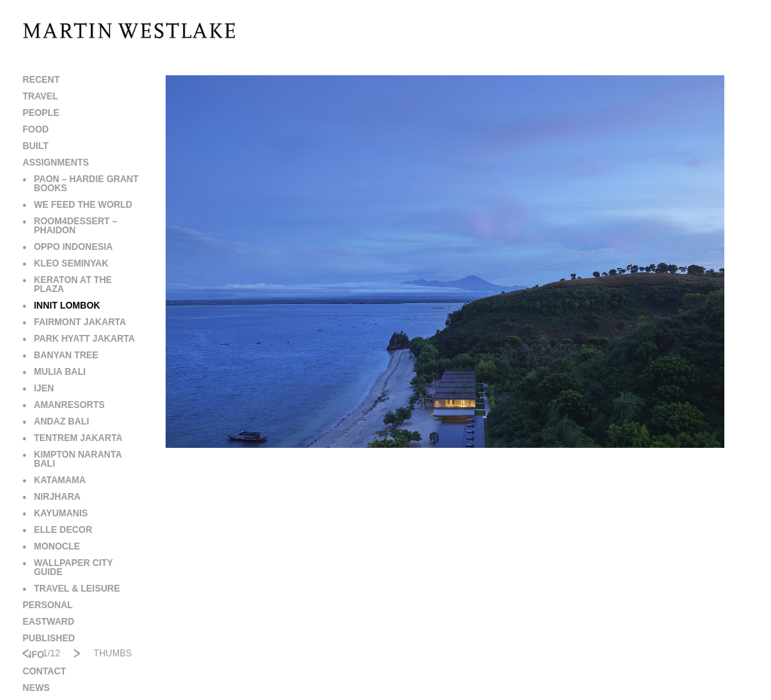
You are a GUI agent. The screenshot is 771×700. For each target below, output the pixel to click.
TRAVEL (40, 96)
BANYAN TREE (61, 355)
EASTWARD (49, 622)
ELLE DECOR (57, 530)
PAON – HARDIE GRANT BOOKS (81, 184)
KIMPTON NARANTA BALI (72, 459)
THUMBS (113, 653)
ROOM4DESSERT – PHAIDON (70, 226)
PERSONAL (48, 605)
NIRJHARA (52, 497)
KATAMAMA (54, 480)
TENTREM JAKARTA (73, 438)
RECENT (41, 80)
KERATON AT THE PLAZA (67, 285)
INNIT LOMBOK (61, 306)
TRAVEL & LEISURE (71, 589)
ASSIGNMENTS (56, 163)
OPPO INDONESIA (68, 247)
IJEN (38, 388)
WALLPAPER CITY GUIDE (68, 568)
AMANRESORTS (64, 405)
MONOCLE (51, 546)
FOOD (36, 129)
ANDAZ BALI (56, 422)
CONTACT (44, 671)
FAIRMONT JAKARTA (74, 322)
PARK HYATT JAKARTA (79, 339)
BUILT (35, 146)
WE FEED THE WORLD (78, 205)
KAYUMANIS (55, 513)
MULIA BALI (54, 372)
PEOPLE (41, 113)
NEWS (36, 688)
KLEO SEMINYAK (66, 263)
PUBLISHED (49, 638)
